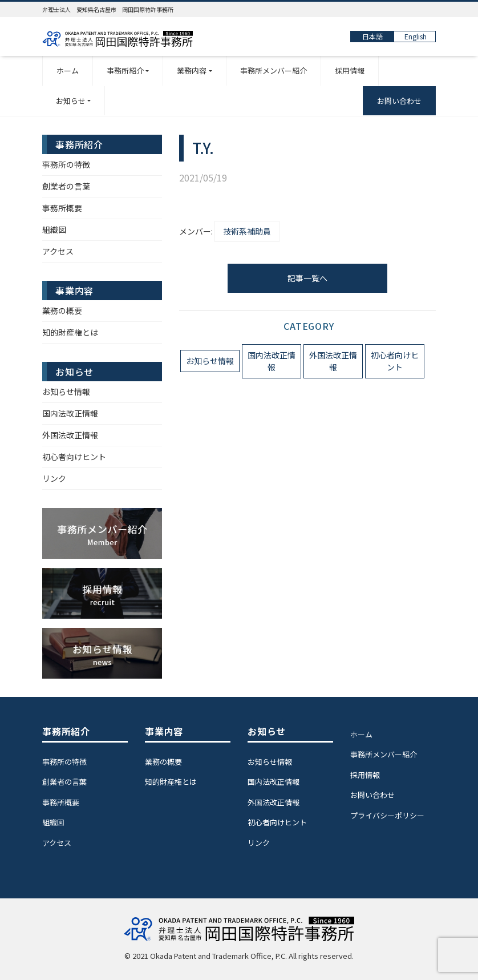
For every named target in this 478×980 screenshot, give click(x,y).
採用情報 (350, 70)
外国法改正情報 (333, 361)
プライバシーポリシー (387, 815)
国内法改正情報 (272, 361)
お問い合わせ (399, 101)
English (416, 36)
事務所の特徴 (66, 164)
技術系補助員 (247, 231)
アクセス (58, 251)
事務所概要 (62, 208)
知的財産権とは (70, 332)
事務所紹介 (125, 70)
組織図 (54, 229)
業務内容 (192, 70)
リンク (54, 478)
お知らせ (71, 101)
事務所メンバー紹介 (274, 70)
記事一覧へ (307, 278)
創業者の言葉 (66, 186)
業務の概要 (62, 310)
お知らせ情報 (210, 361)
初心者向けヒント (395, 361)
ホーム (68, 70)
